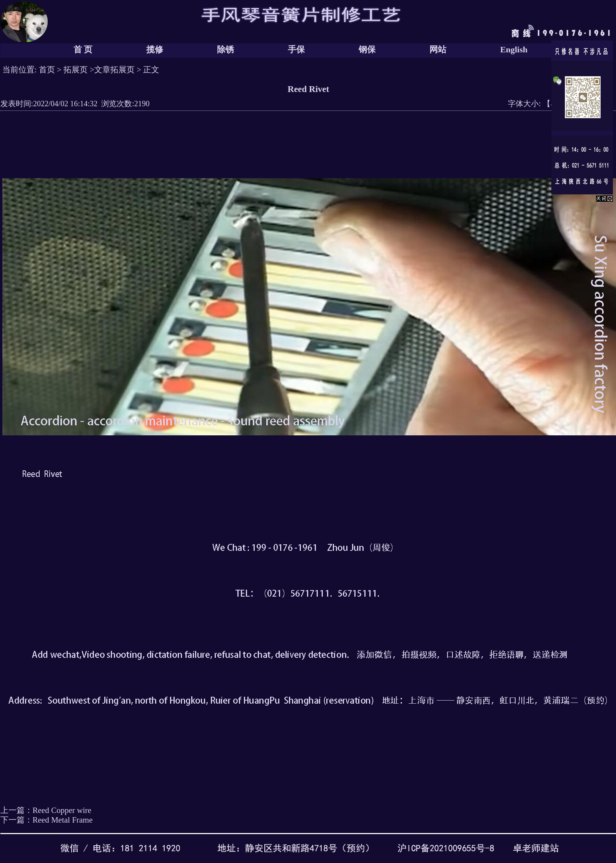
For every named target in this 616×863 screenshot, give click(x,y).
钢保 (367, 49)
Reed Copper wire (62, 810)
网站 (438, 49)
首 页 (83, 49)
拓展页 (76, 70)
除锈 (225, 49)
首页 (47, 70)
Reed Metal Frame (63, 820)
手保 (296, 49)
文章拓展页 (114, 70)
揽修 (155, 49)
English (514, 49)
